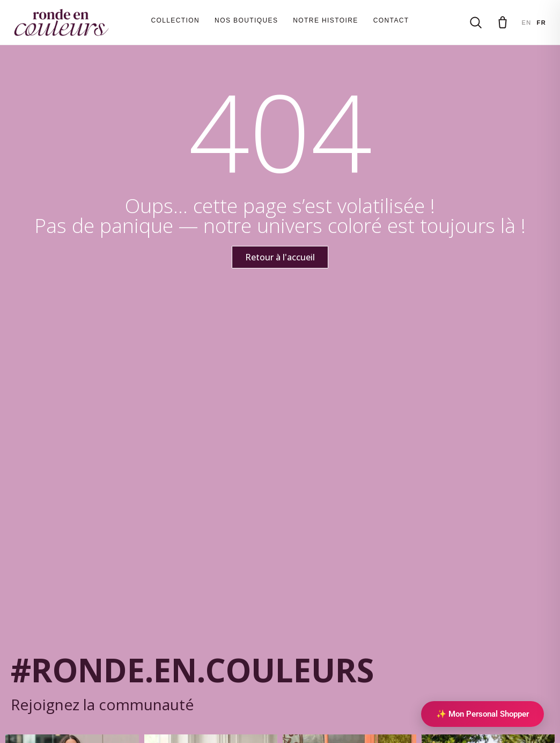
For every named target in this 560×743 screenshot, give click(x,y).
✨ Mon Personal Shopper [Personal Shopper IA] (482, 714)
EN (526, 23)
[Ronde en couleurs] (62, 23)
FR (541, 23)
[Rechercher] (476, 23)
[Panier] (503, 23)
